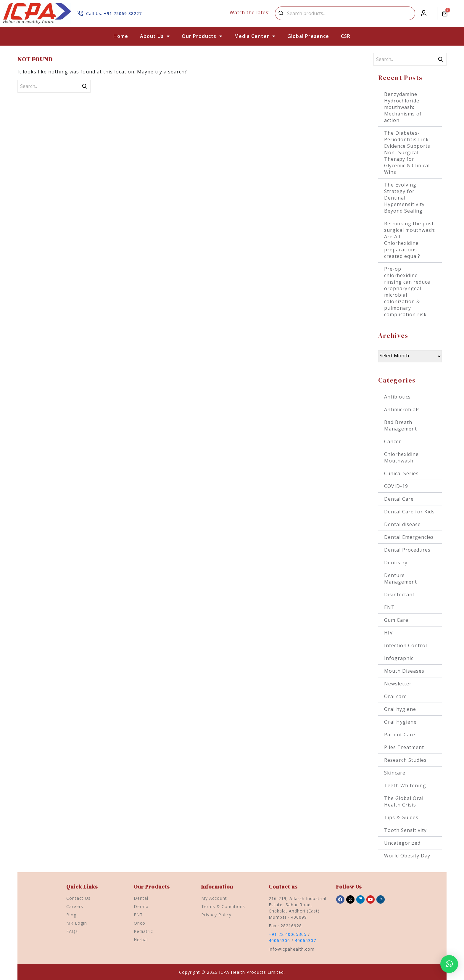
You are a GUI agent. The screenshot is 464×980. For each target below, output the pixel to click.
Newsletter (398, 684)
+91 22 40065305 (288, 934)
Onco (140, 923)
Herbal (141, 940)
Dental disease (402, 524)
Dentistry (396, 563)
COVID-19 (396, 486)
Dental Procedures (407, 550)
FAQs (72, 931)
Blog (71, 915)
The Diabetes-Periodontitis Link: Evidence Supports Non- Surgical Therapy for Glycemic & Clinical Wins (407, 152)
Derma (141, 906)
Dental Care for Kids (409, 512)
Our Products (202, 36)
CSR (346, 36)
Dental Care (399, 499)
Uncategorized (402, 843)
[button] (449, 964)
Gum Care (396, 620)
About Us (155, 36)
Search (281, 13)
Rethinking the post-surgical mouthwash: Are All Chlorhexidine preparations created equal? (410, 240)
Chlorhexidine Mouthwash (401, 457)
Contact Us (78, 898)
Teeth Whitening (405, 785)
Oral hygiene (400, 709)
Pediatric (143, 931)
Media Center (255, 36)
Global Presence (308, 36)
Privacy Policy (216, 915)
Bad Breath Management (401, 425)
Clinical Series (401, 473)
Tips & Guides (401, 817)
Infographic (399, 658)
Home (121, 36)
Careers (75, 906)
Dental (141, 898)
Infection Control (406, 645)
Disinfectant (399, 595)
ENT (389, 607)
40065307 (305, 940)
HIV (389, 633)
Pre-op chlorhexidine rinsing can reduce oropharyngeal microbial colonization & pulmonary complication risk (407, 292)
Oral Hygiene (400, 722)
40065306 (279, 940)
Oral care (395, 696)
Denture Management (401, 579)
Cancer (393, 441)
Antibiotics (397, 397)
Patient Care (400, 735)
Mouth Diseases (404, 671)
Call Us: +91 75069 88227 (114, 13)
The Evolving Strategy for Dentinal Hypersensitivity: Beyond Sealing (405, 198)
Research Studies (405, 760)
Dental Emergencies (409, 537)
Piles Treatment (404, 747)
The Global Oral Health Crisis (404, 801)
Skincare (395, 773)
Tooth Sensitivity (405, 830)
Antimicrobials (402, 409)
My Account (214, 898)
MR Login (77, 923)
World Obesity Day (407, 856)
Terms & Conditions (223, 906)
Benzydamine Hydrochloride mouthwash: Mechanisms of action (403, 107)
